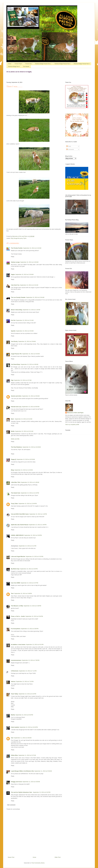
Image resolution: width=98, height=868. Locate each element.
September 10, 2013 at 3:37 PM (29, 583)
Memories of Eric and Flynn (75, 413)
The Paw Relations (17, 447)
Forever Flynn (18, 64)
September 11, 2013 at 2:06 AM (23, 738)
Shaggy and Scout (16, 782)
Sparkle (13, 331)
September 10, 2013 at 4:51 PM (35, 645)
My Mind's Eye (15, 569)
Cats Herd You (15, 285)
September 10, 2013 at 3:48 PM (32, 606)
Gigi (12, 380)
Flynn (25, 238)
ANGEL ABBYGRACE (17, 535)
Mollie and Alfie (15, 439)
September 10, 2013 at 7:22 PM (25, 681)
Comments (70, 149)
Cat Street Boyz (16, 364)
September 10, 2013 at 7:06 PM (31, 660)
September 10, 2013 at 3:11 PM (27, 546)
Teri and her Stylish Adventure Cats (22, 792)
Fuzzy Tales (14, 504)
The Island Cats (16, 493)
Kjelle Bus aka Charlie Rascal (20, 525)
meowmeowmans (16, 660)
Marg (12, 470)
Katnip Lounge (15, 262)
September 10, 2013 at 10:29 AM (32, 447)
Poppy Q (14, 459)
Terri (12, 593)
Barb (13, 419)
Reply (13, 257)
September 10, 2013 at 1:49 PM (38, 525)
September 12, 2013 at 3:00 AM (31, 782)
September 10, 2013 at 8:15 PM (27, 694)
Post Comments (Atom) (38, 863)
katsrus (13, 681)
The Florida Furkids (17, 248)
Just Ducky (14, 341)
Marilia (13, 715)
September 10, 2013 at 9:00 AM (31, 407)
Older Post (58, 857)
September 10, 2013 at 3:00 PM (33, 535)
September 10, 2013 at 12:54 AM (35, 297)
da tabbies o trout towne (18, 645)
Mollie (13, 431)
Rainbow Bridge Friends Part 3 (82, 64)
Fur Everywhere (16, 629)
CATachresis (15, 671)
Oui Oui (13, 320)
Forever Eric (28, 64)
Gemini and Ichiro (16, 396)
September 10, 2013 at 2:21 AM (25, 320)
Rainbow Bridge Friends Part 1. (43, 64)
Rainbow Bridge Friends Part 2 (62, 64)
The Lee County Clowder (18, 297)
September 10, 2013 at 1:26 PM (38, 514)
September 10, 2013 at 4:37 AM (23, 380)
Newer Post (11, 857)
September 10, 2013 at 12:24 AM (32, 248)
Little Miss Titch (16, 482)
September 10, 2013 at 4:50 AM (31, 396)
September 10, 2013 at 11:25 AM (24, 470)
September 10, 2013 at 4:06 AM (29, 364)
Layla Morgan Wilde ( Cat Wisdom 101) (22, 771)
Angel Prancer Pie (16, 354)
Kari (12, 738)
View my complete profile (72, 424)
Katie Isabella (15, 727)
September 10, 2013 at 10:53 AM (26, 459)
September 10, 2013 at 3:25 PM (29, 569)
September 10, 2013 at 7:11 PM (28, 671)
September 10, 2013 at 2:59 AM (27, 341)
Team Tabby (15, 694)
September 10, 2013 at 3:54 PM (34, 616)
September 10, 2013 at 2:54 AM (25, 331)
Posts (69, 146)
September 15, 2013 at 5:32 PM (42, 792)
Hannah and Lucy (16, 407)
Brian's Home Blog (17, 310)
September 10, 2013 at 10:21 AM (24, 431)
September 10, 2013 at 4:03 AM (31, 354)
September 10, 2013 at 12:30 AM (29, 262)
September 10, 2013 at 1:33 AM (31, 310)
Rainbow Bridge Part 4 (14, 67)
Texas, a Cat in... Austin (18, 616)
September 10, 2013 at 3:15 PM (34, 556)
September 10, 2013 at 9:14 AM (23, 419)
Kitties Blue (14, 755)
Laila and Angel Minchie (18, 556)
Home (10, 64)
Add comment (11, 805)
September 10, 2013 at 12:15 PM (30, 493)
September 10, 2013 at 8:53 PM (24, 715)
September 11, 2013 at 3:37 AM (27, 755)
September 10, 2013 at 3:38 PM (23, 593)
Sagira (13, 274)
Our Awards (26, 67)
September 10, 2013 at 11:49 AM (30, 482)
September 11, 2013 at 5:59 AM (43, 771)
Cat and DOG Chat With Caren (20, 514)
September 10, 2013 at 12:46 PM (28, 504)
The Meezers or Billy (17, 606)
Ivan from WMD (16, 583)
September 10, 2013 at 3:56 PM (30, 629)
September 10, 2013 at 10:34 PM (29, 727)
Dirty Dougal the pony (17, 238)
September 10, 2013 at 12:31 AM (29, 285)
